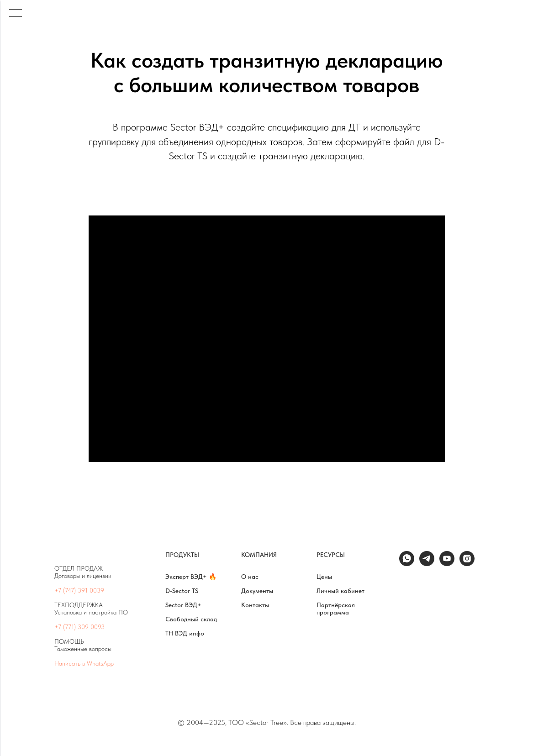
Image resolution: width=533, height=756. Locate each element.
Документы (257, 591)
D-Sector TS (182, 591)
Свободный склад (191, 619)
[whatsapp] (407, 564)
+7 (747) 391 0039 (79, 590)
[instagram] (467, 564)
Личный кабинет (340, 591)
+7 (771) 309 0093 (79, 627)
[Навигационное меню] (16, 14)
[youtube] (447, 564)
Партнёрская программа (336, 609)
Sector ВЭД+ (183, 605)
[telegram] (427, 564)
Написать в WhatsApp (84, 663)
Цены (324, 577)
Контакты (255, 605)
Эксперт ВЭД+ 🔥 (191, 577)
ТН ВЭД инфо (185, 633)
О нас (250, 577)
